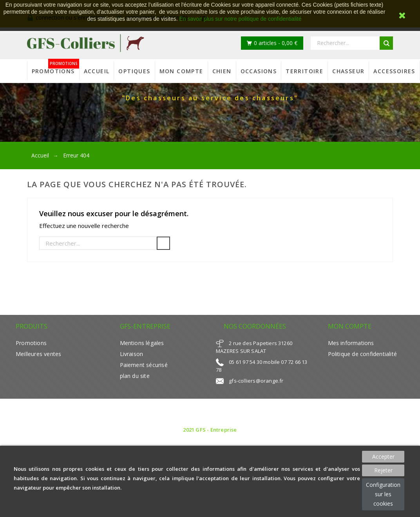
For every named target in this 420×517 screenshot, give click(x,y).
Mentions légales (142, 343)
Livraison (132, 354)
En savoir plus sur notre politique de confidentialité (240, 19)
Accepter (383, 456)
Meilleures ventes (38, 354)
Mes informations (351, 343)
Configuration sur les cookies (383, 494)
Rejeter (383, 470)
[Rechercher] (98, 243)
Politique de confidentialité (362, 354)
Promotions (31, 343)
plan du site (135, 376)
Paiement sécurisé (144, 365)
